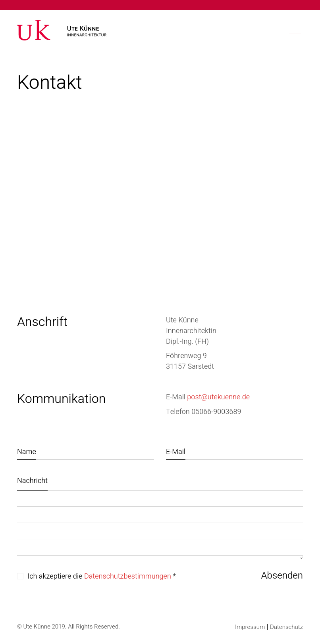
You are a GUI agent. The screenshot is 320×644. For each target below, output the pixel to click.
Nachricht (32, 481)
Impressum (250, 627)
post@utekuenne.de (218, 397)
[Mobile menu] (294, 31)
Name (27, 452)
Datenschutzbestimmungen (128, 576)
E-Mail (176, 452)
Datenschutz (286, 627)
